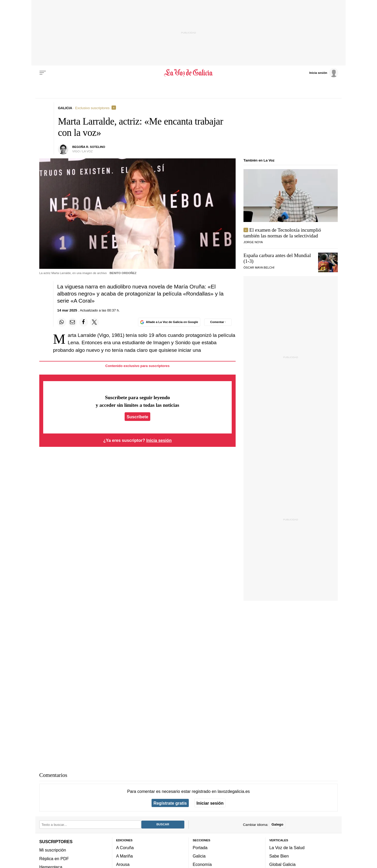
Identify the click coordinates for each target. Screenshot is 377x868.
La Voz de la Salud (287, 848)
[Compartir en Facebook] (84, 322)
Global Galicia (282, 865)
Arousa (123, 865)
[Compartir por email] (73, 322)
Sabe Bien (279, 856)
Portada (200, 848)
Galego (277, 825)
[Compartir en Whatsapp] (62, 322)
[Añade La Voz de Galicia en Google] (169, 322)
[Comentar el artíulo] (218, 322)
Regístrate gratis (170, 803)
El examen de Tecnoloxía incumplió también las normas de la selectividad (282, 233)
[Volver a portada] (189, 73)
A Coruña (125, 848)
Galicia (199, 856)
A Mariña (125, 856)
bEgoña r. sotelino (89, 147)
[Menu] (43, 73)
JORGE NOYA (253, 242)
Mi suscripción (53, 850)
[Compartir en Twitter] (95, 322)
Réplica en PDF (54, 859)
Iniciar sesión (210, 803)
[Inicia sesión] (324, 73)
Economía (202, 865)
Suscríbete (138, 416)
